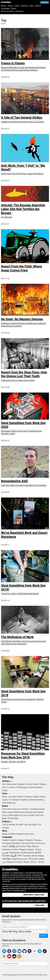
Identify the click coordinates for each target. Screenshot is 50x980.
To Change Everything (18, 800)
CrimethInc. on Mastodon (4, 951)
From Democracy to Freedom (15, 809)
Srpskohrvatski (27, 853)
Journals (12, 797)
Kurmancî (18, 862)
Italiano (21, 840)
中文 (29, 846)
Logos (5, 800)
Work (4, 812)
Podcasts (24, 6)
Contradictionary (37, 809)
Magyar (23, 849)
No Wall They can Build (26, 825)
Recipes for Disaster (34, 812)
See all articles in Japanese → (13, 11)
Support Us (45, 2)
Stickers (28, 797)
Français (38, 840)
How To (6, 787)
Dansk (34, 856)
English (5, 840)
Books (4, 6)
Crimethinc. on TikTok (45, 951)
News (13, 787)
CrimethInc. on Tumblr (30, 951)
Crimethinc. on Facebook (9, 951)
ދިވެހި (4, 862)
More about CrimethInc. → (35, 895)
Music (42, 797)
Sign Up (44, 936)
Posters (20, 797)
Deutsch (29, 840)
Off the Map (13, 818)
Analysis (21, 784)
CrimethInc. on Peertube (4, 956)
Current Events (32, 784)
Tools (17, 6)
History (43, 784)
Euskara (31, 849)
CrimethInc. (6, 2)
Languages (5, 9)
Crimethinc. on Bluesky (19, 951)
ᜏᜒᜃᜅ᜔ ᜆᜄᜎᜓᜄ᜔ (37, 862)
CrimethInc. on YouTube (9, 956)
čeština (15, 849)
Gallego (10, 862)
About (14, 9)
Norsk (26, 862)
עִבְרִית (41, 856)
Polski (33, 843)
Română (6, 856)
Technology (21, 787)
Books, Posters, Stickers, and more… (18, 834)
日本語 (12, 846)
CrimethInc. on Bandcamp (35, 951)
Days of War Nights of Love (14, 815)
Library (10, 6)
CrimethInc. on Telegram (40, 951)
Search (38, 6)
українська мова (19, 859)
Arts (4, 784)
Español (13, 840)
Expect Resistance (16, 812)
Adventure (11, 784)
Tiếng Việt (33, 859)
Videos (36, 797)
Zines (5, 797)
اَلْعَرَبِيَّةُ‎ (14, 856)
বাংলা (20, 856)
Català (41, 859)
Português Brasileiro (11, 843)
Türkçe (38, 849)
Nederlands (14, 853)
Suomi (5, 846)
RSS (11, 781)
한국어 (38, 853)
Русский (25, 843)
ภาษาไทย (6, 859)
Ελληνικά (40, 843)
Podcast (6, 821)
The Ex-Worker (9, 825)
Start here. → (41, 905)
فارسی (5, 853)
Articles (6, 781)
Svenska (27, 856)
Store (32, 6)
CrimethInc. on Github (24, 951)
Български (21, 846)
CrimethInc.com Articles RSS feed (19, 956)
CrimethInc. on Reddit (14, 956)
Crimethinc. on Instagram (14, 951)
